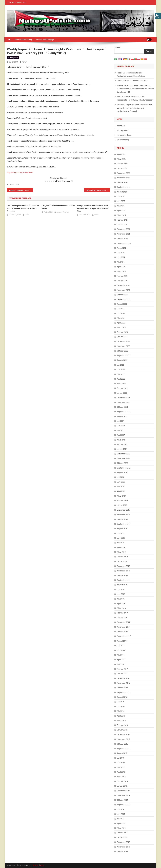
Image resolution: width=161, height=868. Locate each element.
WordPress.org (123, 140)
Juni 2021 (121, 426)
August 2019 (122, 529)
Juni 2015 (121, 763)
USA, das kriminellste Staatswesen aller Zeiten (58, 207)
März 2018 (121, 608)
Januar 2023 (122, 337)
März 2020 (121, 496)
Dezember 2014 (124, 791)
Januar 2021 (122, 449)
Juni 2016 (121, 706)
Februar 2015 (122, 781)
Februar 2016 (122, 725)
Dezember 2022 (124, 342)
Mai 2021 (121, 430)
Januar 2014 (122, 837)
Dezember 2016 (124, 678)
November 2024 (123, 234)
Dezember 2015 (124, 735)
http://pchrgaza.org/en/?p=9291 (20, 172)
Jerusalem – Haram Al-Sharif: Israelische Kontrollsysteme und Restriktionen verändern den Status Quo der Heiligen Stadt (98, 190)
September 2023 (124, 299)
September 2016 (124, 692)
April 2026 (121, 154)
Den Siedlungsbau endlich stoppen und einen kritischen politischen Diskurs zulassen (23, 208)
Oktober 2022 (123, 351)
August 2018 (122, 585)
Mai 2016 (121, 711)
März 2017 (121, 664)
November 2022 (123, 346)
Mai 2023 (121, 318)
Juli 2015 (121, 758)
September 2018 (124, 580)
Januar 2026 (122, 168)
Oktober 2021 (123, 407)
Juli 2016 (121, 702)
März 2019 (121, 552)
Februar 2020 (122, 501)
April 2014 (121, 823)
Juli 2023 (121, 309)
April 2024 (121, 267)
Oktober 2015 (123, 744)
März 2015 (121, 777)
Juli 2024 (121, 253)
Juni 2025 (121, 201)
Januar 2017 (122, 674)
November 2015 (123, 739)
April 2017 (121, 660)
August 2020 (122, 473)
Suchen (117, 47)
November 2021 (123, 402)
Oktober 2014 (123, 800)
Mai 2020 (121, 487)
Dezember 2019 (124, 510)
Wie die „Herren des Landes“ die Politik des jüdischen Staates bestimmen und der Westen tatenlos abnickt (135, 89)
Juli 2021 (121, 421)
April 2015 (121, 772)
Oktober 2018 (123, 575)
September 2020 (124, 468)
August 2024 (122, 248)
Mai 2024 (121, 262)
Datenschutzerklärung (23, 40)
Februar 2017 (122, 669)
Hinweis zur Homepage (45, 40)
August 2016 (122, 697)
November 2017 (123, 627)
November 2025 (123, 178)
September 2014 (124, 805)
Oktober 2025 (123, 182)
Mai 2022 (121, 374)
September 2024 (124, 243)
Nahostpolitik (13, 58)
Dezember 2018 (124, 566)
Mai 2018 (121, 599)
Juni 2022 (121, 370)
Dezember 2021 (124, 398)
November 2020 (123, 458)
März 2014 (121, 828)
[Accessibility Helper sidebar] (158, 16)
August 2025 (122, 192)
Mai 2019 (121, 543)
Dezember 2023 (124, 285)
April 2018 (121, 604)
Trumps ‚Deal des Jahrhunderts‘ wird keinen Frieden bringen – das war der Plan (93, 208)
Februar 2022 (122, 388)
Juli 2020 (121, 477)
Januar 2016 (122, 730)
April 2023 (121, 323)
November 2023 (123, 290)
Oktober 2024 (123, 239)
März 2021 (121, 440)
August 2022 (122, 360)
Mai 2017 (121, 655)
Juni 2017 (121, 650)
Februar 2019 (122, 557)
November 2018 (123, 571)
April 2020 (121, 491)
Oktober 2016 (123, 688)
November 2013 (123, 847)
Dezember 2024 (124, 229)
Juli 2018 (121, 590)
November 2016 (123, 683)
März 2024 (121, 271)
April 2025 (121, 210)
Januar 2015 (122, 786)
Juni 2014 (121, 814)
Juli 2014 (121, 809)
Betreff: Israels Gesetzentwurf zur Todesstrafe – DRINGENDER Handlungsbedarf (135, 98)
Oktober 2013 (123, 852)
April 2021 (121, 435)
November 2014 (123, 795)
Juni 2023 (121, 313)
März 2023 (121, 327)
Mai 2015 (121, 767)
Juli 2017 (121, 646)
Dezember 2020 (124, 454)
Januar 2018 (122, 618)
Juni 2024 (121, 257)
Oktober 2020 (123, 463)
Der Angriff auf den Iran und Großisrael (133, 81)
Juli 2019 (121, 533)
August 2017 (122, 641)
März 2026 (121, 159)
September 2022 (124, 356)
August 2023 (122, 304)
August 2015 (122, 753)
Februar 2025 (122, 220)
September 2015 (124, 749)
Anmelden (121, 126)
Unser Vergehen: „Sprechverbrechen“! (22, 190)
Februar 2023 (122, 332)
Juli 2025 (121, 197)
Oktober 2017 (123, 632)
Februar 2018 (122, 613)
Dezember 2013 (124, 842)
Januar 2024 (122, 281)
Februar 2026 (122, 164)
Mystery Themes (38, 865)
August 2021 (122, 416)
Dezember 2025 (124, 173)
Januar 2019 (122, 561)
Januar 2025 (122, 225)
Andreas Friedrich (63, 212)
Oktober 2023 (123, 295)
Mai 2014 (121, 819)
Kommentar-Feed (124, 135)
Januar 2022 (122, 393)
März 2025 (121, 215)
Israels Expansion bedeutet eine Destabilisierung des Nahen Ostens (131, 74)
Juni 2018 (121, 594)
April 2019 (121, 547)
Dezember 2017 (124, 622)
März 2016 (121, 721)
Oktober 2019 (123, 519)
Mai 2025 (121, 206)
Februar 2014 (122, 833)
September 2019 (124, 524)
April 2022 (121, 379)
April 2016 (121, 716)
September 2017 (124, 636)
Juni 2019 (121, 538)
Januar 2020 (122, 505)
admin (24, 62)
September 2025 (124, 187)
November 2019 (123, 515)
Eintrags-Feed (123, 130)
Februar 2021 (122, 445)
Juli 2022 (121, 365)
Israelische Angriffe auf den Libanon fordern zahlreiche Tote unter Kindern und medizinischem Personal (135, 108)
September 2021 (124, 412)
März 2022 (121, 384)
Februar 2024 (122, 276)
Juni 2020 (121, 482)
